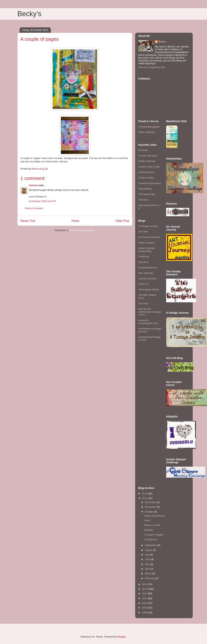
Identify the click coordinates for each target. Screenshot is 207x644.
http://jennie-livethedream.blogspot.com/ (150, 312)
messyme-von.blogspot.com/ (148, 322)
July (147, 555)
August (149, 550)
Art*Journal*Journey (149, 237)
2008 (145, 612)
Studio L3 (143, 284)
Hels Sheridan (146, 273)
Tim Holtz (143, 200)
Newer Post (28, 221)
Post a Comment (34, 208)
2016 (145, 494)
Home (75, 221)
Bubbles (149, 530)
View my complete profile (152, 67)
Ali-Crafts (143, 232)
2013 (145, 589)
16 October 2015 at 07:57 (42, 201)
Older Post (122, 221)
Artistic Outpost (146, 243)
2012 (145, 594)
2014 (145, 584)
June (148, 559)
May (147, 564)
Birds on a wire (152, 525)
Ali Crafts (143, 150)
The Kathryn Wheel (149, 290)
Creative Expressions (150, 183)
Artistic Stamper (147, 161)
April (148, 569)
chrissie (33, 185)
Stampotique (145, 189)
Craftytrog (144, 256)
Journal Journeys (147, 279)
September (151, 545)
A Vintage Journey (148, 226)
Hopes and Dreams (155, 516)
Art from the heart (148, 156)
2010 (145, 603)
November (151, 507)
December (151, 502)
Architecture (151, 539)
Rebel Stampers (147, 132)
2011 (145, 598)
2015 (145, 498)
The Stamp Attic (147, 194)
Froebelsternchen (148, 268)
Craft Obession (146, 172)
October (149, 512)
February (150, 578)
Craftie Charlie (146, 178)
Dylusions (144, 262)
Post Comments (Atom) (82, 230)
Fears (147, 520)
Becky (162, 42)
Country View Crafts (149, 167)
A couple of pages (154, 535)
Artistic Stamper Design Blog (147, 250)
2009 (145, 608)
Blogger (122, 637)
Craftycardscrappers (149, 127)
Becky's (30, 14)
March (149, 573)
